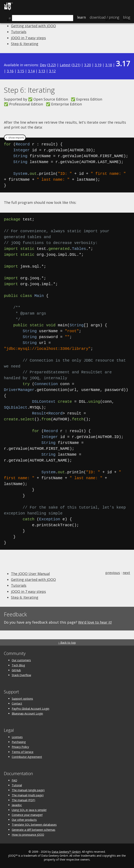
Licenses (17, 737)
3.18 (109, 65)
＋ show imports (15, 138)
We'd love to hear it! (95, 622)
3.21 (76, 65)
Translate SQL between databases (34, 825)
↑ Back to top (67, 643)
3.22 (52, 65)
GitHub (16, 670)
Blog (127, 17)
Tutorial (17, 785)
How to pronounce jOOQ (28, 835)
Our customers (21, 660)
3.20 (88, 65)
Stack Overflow (21, 675)
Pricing (104, 17)
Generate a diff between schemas (33, 830)
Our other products (24, 820)
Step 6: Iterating (25, 44)
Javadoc (17, 805)
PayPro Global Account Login (30, 709)
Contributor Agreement (27, 757)
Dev (43, 65)
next (126, 573)
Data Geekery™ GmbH (66, 852)
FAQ (14, 780)
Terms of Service (23, 752)
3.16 (10, 71)
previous (113, 573)
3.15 (21, 71)
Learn (81, 17)
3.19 (98, 65)
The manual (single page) (28, 790)
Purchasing (19, 742)
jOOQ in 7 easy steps (28, 38)
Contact (17, 703)
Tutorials (19, 32)
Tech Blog (18, 665)
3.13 (42, 71)
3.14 (31, 71)
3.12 (52, 71)
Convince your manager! (27, 815)
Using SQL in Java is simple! (29, 810)
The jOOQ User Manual (30, 574)
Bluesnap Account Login (27, 713)
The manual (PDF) (23, 800)
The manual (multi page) (28, 795)
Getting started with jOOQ (33, 26)
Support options (22, 699)
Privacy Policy (20, 747)
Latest (65, 65)
